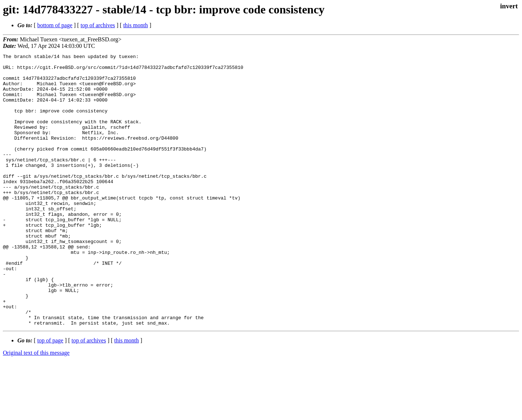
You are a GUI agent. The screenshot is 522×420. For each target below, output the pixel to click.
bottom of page (55, 25)
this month (136, 25)
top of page (50, 395)
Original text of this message (36, 407)
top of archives (98, 25)
